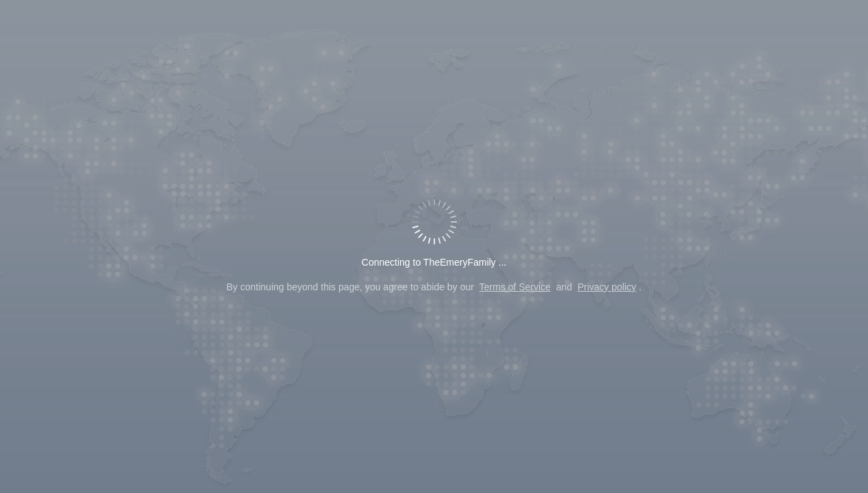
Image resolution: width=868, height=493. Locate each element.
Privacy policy (607, 287)
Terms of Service (515, 287)
